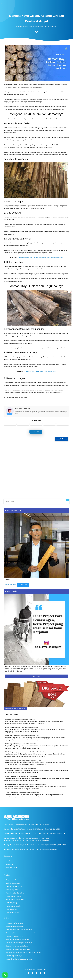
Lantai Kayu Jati (11, 909)
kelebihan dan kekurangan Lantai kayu (19, 943)
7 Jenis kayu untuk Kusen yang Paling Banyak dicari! (40, 371)
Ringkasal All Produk (13, 880)
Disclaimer (9, 864)
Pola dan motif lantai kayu (14, 923)
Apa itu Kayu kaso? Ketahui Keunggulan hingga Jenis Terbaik (23, 760)
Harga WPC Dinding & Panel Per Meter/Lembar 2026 (20, 719)
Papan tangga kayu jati (14, 906)
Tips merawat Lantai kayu (14, 936)
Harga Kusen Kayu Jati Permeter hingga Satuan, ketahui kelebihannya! (26, 785)
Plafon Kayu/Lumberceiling (15, 893)
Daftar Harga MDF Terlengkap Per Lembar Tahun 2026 (21, 744)
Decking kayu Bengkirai (14, 886)
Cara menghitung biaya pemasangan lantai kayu (22, 933)
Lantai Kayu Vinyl (12, 903)
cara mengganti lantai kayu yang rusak (19, 930)
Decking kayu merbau (13, 883)
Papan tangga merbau (13, 896)
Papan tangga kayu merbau (15, 899)
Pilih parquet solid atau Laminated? (18, 939)
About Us (9, 861)
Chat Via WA (23, 585)
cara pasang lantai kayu (14, 956)
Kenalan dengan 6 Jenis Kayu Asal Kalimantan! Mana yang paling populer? (40, 258)
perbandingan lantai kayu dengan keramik (20, 959)
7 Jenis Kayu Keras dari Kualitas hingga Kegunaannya (21, 776)
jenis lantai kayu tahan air (14, 926)
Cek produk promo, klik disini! (15, 708)
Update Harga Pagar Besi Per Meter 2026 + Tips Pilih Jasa (22, 736)
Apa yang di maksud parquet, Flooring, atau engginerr (24, 952)
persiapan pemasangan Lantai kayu (18, 949)
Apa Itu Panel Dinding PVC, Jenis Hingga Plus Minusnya (22, 728)
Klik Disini (36, 676)
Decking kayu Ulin (12, 890)
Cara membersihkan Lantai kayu (17, 946)
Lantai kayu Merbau (12, 913)
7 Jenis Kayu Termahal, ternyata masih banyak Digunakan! (22, 793)
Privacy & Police (11, 867)
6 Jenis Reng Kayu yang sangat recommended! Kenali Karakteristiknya (26, 752)
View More (36, 432)
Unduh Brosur (61, 439)
